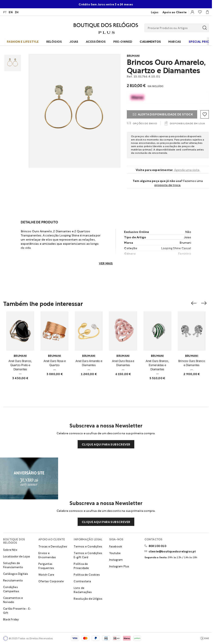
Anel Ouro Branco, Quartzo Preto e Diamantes (20, 365)
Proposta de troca (167, 185)
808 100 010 (157, 546)
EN (11, 12)
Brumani (133, 56)
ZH (17, 12)
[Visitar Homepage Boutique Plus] (106, 28)
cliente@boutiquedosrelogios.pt (172, 551)
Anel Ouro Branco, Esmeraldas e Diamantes (157, 365)
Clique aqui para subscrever (106, 444)
